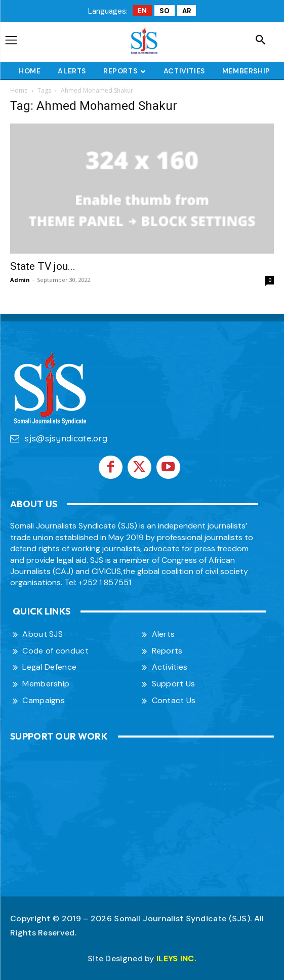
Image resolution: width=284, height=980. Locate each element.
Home (19, 90)
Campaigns (44, 700)
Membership (46, 684)
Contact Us (174, 700)
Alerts (164, 634)
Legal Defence (49, 667)
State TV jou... (43, 266)
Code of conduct (55, 651)
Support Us (174, 684)
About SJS (43, 634)
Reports (167, 651)
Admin (20, 280)
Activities (170, 667)
